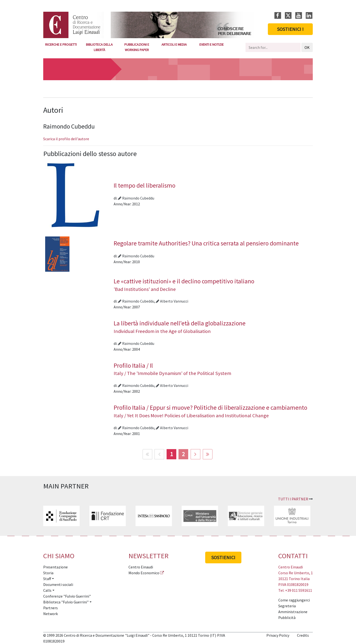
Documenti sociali (58, 584)
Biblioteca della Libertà (99, 47)
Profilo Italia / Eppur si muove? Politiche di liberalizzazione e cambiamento (211, 411)
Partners (51, 608)
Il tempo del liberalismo (144, 185)
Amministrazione (293, 612)
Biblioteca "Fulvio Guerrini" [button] (66, 602)
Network (51, 614)
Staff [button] (47, 579)
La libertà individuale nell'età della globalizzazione (211, 327)
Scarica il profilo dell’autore (66, 139)
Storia (48, 573)
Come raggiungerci (294, 600)
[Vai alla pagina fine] (208, 454)
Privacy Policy (278, 635)
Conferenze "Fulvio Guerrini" (67, 596)
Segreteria (287, 606)
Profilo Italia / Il (211, 369)
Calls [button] (47, 590)
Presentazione (55, 567)
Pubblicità (287, 618)
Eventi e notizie (212, 44)
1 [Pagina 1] (171, 454)
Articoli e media (174, 44)
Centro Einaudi (141, 567)
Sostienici (223, 557)
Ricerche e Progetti (61, 44)
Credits (303, 635)
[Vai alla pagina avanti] (195, 454)
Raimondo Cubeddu (136, 198)
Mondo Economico (144, 573)
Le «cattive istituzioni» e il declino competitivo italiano (211, 285)
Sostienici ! (290, 29)
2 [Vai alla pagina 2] (183, 454)
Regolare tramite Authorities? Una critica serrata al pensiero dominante (206, 243)
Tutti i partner (293, 499)
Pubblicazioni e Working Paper (137, 47)
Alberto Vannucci (172, 301)
